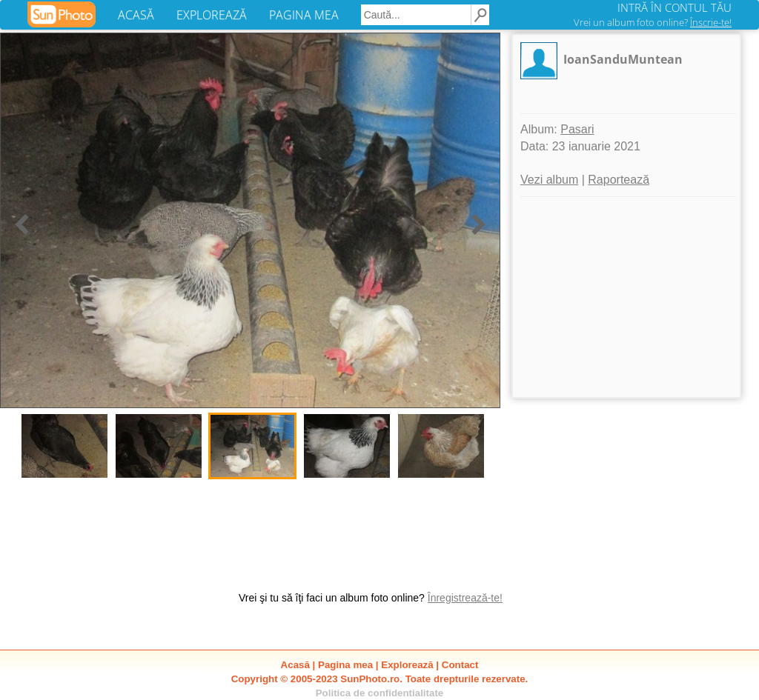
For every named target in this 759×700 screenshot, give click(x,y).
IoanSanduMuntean (623, 59)
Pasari (577, 129)
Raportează (619, 180)
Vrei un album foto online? (653, 22)
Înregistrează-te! (465, 598)
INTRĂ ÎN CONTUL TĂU (675, 7)
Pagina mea (345, 665)
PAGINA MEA (304, 15)
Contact (460, 665)
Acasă (295, 665)
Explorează (407, 665)
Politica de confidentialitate (380, 693)
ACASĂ (136, 15)
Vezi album (549, 180)
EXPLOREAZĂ (212, 15)
